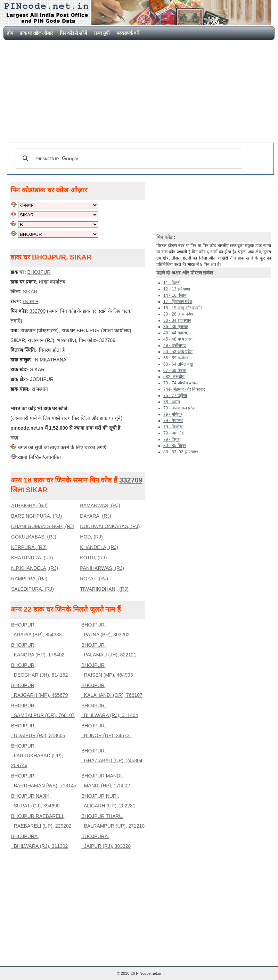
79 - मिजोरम (173, 427)
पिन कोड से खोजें (73, 33)
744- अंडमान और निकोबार (184, 389)
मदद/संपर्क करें (128, 33)
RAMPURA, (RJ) (29, 579)
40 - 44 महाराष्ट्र (176, 333)
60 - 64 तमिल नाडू (178, 364)
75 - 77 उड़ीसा (175, 396)
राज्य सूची (101, 33)
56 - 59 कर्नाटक (176, 358)
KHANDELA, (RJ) (99, 547)
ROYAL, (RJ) (94, 579)
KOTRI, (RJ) (93, 558)
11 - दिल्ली (172, 283)
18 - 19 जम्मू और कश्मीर (183, 308)
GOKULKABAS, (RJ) (34, 537)
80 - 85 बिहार (175, 446)
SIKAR (30, 292)
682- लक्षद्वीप (174, 377)
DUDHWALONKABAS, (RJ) (110, 526)
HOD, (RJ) (91, 537)
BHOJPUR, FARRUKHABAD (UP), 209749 (37, 756)
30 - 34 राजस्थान (177, 320)
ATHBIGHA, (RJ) (29, 505)
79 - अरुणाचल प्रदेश (179, 408)
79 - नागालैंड (173, 433)
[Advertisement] (140, 92)
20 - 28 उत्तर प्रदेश (178, 314)
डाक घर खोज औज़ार (36, 33)
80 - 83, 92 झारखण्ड (181, 452)
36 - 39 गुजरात (176, 327)
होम (10, 33)
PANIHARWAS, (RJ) (102, 568)
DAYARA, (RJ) (96, 516)
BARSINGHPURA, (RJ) (36, 516)
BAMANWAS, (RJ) (100, 505)
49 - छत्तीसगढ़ (175, 345)
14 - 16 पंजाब (175, 295)
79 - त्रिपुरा (172, 439)
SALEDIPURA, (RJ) (32, 589)
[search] (128, 159)
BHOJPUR (39, 272)
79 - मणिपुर (173, 414)
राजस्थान (31, 301)
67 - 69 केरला (175, 371)
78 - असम (172, 402)
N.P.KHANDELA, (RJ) (35, 568)
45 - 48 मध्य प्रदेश (178, 339)
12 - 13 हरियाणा (177, 289)
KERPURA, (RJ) (29, 547)
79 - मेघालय (173, 421)
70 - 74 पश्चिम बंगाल (181, 383)
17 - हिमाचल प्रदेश (178, 302)
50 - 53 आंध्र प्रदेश (178, 352)
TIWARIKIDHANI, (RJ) (104, 589)
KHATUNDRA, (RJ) (32, 558)
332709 (37, 311)
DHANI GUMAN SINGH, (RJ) (43, 526)
